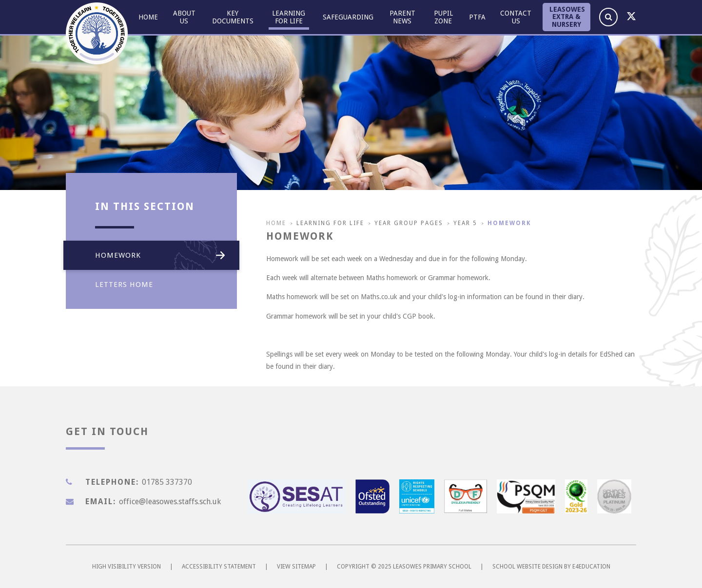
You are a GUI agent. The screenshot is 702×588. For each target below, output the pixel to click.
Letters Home (157, 285)
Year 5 (465, 223)
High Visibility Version (127, 567)
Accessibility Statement (219, 567)
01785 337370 (167, 482)
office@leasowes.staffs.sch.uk (170, 502)
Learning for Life (330, 223)
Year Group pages (409, 223)
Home (276, 223)
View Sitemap (296, 567)
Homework (509, 223)
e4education (591, 567)
